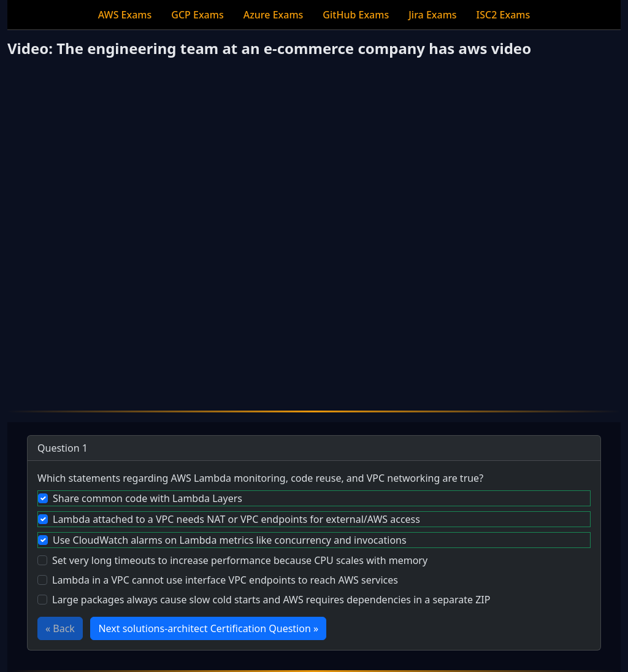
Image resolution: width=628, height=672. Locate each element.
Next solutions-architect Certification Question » (208, 628)
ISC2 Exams (504, 15)
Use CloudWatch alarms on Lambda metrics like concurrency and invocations (230, 540)
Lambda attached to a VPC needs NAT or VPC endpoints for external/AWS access (236, 519)
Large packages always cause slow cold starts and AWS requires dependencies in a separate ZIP (271, 600)
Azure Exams (274, 15)
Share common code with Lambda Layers (147, 498)
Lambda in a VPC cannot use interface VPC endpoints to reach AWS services (225, 580)
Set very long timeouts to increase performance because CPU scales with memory (240, 560)
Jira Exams (432, 15)
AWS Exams (125, 15)
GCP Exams (197, 15)
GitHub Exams (356, 15)
